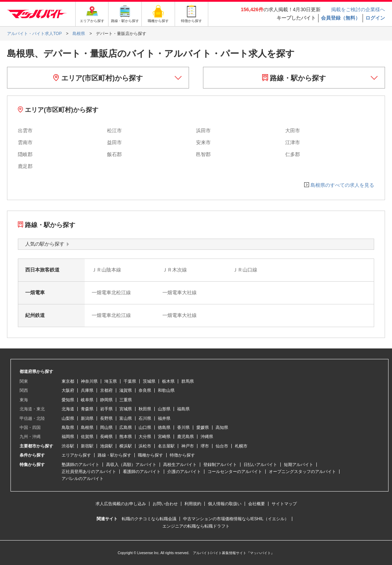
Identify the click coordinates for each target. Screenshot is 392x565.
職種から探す (150, 455)
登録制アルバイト (220, 465)
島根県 (87, 428)
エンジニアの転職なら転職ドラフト (196, 526)
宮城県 (126, 409)
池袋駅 (106, 446)
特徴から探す (182, 455)
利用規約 (193, 504)
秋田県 (145, 409)
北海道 (68, 409)
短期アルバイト (299, 465)
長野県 (106, 418)
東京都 (68, 381)
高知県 (222, 428)
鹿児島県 (185, 437)
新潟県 (87, 418)
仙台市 (222, 446)
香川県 (183, 428)
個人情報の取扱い (225, 504)
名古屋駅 (166, 446)
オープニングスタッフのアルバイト (302, 472)
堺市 (205, 446)
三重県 (126, 400)
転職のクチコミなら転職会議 (149, 519)
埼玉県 (111, 381)
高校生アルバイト (180, 465)
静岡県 (106, 400)
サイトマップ (284, 504)
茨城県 (149, 381)
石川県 (145, 418)
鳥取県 (68, 428)
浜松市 (145, 446)
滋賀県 (126, 390)
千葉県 (130, 381)
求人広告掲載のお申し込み (121, 504)
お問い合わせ (165, 504)
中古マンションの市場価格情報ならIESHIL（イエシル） (236, 519)
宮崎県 (164, 437)
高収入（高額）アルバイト (131, 465)
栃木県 (168, 381)
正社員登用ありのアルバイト (89, 472)
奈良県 (145, 390)
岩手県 (106, 409)
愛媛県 (203, 428)
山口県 (145, 428)
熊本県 (126, 437)
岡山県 (106, 428)
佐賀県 (87, 437)
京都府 (106, 390)
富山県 (126, 418)
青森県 (87, 409)
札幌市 (241, 446)
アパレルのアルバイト (83, 479)
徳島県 (164, 428)
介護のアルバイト (184, 472)
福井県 (164, 418)
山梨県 (68, 418)
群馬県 (188, 381)
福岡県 (68, 437)
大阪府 (68, 390)
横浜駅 (126, 446)
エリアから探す (76, 455)
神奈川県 (89, 381)
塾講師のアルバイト (80, 465)
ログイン (375, 18)
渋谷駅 (68, 446)
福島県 (183, 409)
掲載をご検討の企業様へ (358, 9)
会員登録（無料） (341, 18)
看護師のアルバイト (142, 472)
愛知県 (68, 400)
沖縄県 (207, 437)
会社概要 (257, 504)
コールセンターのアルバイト (235, 472)
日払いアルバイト (260, 465)
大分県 (145, 437)
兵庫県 (87, 390)
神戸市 (188, 446)
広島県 (126, 428)
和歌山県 (166, 390)
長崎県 (106, 437)
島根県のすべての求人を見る (342, 185)
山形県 (164, 409)
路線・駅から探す (294, 78)
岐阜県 (87, 400)
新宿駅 (87, 446)
